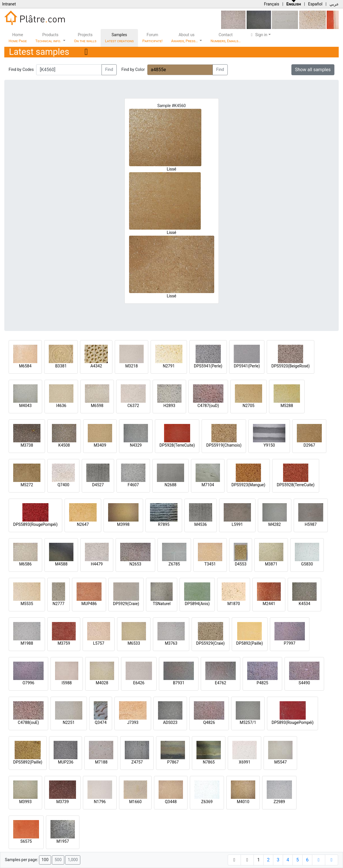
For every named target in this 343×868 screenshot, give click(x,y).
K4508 (64, 445)
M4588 (61, 564)
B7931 (179, 683)
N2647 (83, 524)
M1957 (63, 841)
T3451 (210, 564)
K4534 (305, 604)
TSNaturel (162, 604)
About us (185, 38)
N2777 (58, 604)
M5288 (287, 406)
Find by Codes (21, 69)
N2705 (249, 406)
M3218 (132, 366)
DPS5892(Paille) (28, 762)
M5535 (27, 604)
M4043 (26, 406)
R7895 (164, 524)
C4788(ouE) (28, 722)
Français (271, 4)
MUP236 (66, 762)
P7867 (173, 762)
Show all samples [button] (313, 70)
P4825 (262, 683)
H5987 (311, 524)
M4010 (243, 802)
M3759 (64, 643)
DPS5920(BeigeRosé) (291, 366)
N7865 (209, 762)
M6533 (134, 643)
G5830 (307, 564)
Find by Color (133, 69)
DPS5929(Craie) (211, 643)
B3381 (61, 366)
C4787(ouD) (208, 406)
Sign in (258, 35)
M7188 (101, 762)
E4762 (220, 683)
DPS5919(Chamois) (224, 445)
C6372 (133, 406)
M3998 (123, 524)
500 (58, 860)
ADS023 (170, 722)
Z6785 (174, 564)
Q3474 (101, 722)
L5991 (237, 524)
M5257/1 (248, 722)
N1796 (100, 802)
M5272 (27, 485)
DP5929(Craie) (126, 604)
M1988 (27, 643)
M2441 (269, 604)
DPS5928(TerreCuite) (296, 485)
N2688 (170, 485)
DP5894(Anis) (197, 604)
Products (49, 38)
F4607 (133, 485)
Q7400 (63, 485)
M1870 (234, 604)
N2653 (135, 564)
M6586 (26, 564)
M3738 (27, 445)
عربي (334, 4)
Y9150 (269, 445)
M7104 (208, 485)
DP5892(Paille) (250, 643)
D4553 (241, 564)
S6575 (26, 841)
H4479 (97, 564)
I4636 (61, 406)
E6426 (139, 683)
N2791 (169, 366)
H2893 (169, 406)
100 (45, 860)
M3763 (171, 643)
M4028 (102, 683)
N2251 (69, 722)
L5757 (99, 643)
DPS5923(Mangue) (248, 485)
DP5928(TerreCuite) (177, 445)
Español (315, 4)
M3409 (100, 445)
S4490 (304, 683)
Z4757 (137, 762)
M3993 (26, 802)
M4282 (274, 524)
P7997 (290, 643)
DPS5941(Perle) (208, 366)
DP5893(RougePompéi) (293, 722)
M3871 (271, 564)
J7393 (133, 722)
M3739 (63, 802)
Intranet (9, 4)
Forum (152, 38)
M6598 (97, 406)
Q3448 (171, 802)
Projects (85, 38)
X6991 (245, 762)
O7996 (28, 683)
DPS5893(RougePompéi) (35, 524)
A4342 (96, 366)
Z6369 (207, 802)
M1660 (135, 802)
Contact (226, 38)
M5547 (280, 762)
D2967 (309, 445)
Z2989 (279, 802)
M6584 (25, 366)
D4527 (98, 485)
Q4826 (209, 722)
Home (18, 38)
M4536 (200, 524)
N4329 (136, 445)
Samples (119, 38)
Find (109, 70)
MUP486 (89, 604)
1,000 (73, 860)
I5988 (67, 683)
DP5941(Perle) (247, 366)
